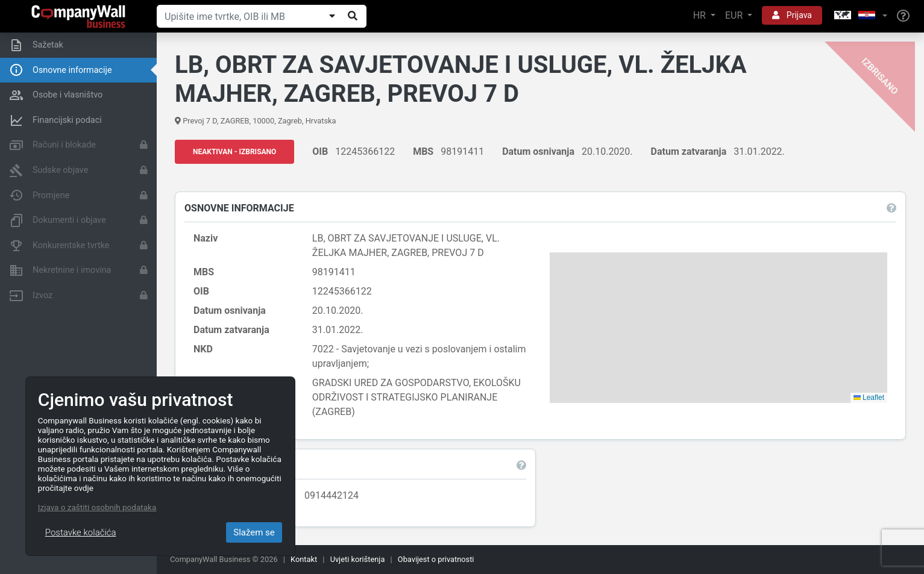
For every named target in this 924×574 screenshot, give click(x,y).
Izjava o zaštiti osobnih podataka (97, 507)
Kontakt (304, 559)
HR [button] (701, 15)
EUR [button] (735, 15)
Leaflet (869, 398)
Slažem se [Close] (254, 532)
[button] (860, 16)
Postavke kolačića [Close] (81, 532)
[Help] (903, 16)
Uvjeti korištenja (358, 559)
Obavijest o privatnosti (436, 559)
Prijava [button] (792, 15)
